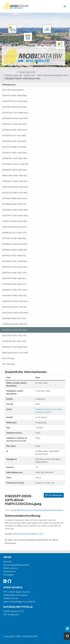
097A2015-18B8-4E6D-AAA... (15, 198)
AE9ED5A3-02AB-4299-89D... (16, 313)
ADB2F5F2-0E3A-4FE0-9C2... (15, 301)
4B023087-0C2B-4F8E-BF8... (15, 118)
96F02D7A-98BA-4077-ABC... (16, 193)
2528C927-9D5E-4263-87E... (15, 227)
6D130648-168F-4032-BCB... (15, 130)
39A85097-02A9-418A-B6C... (15, 170)
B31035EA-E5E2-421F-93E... (14, 318)
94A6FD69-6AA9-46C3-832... (16, 187)
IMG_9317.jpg (8, 358)
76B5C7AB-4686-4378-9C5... (15, 176)
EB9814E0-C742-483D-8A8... (15, 347)
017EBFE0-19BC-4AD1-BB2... (15, 153)
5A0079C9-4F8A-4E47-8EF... (15, 124)
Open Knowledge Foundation (19, 602)
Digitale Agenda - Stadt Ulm (20, 75)
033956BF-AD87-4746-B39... (15, 244)
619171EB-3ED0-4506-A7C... (15, 256)
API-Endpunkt (11, 615)
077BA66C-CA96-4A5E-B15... (15, 181)
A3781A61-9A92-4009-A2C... (15, 284)
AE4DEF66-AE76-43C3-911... (15, 307)
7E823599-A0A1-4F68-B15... (15, 141)
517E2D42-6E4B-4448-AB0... (15, 221)
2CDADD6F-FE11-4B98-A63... (16, 113)
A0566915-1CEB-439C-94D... (15, 290)
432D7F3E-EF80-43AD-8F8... (15, 216)
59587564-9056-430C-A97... (15, 273)
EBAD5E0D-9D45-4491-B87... (16, 353)
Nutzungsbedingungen (16, 565)
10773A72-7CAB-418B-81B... (15, 238)
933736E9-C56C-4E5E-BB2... (15, 261)
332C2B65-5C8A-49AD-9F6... (15, 210)
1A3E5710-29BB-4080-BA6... (15, 96)
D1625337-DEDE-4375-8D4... (15, 330)
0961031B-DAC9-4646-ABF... (15, 267)
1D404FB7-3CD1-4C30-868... (15, 101)
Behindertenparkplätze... (13, 90)
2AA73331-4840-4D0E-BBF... (15, 107)
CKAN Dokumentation (16, 595)
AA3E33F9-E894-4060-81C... (15, 296)
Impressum (10, 571)
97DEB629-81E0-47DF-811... (15, 204)
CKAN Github (10, 598)
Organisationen (27, 72)
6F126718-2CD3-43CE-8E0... (15, 136)
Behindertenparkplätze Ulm (53, 75)
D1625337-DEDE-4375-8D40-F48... (23, 79)
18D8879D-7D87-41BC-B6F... (15, 158)
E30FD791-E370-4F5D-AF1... (15, 336)
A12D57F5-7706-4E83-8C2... (15, 278)
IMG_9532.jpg (8, 364)
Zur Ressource (54, 495)
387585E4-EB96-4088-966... (15, 250)
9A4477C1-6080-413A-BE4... (15, 147)
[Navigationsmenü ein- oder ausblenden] (65, 6)
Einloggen (9, 575)
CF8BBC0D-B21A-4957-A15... (15, 324)
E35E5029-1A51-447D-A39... (14, 341)
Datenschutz (10, 568)
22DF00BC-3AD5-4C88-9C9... (16, 164)
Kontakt (8, 562)
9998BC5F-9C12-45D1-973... (15, 233)
